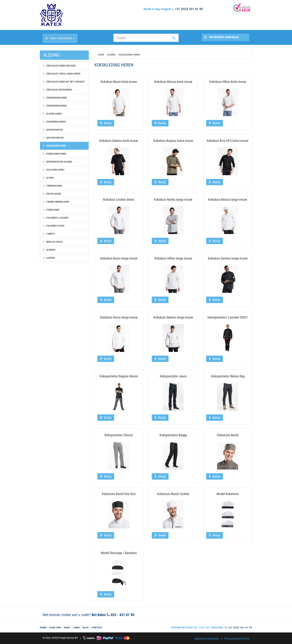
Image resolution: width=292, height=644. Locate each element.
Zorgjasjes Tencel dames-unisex (62, 74)
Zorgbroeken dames (55, 98)
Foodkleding (51, 210)
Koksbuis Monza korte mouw (173, 82)
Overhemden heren (54, 122)
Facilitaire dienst (54, 170)
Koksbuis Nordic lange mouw (173, 199)
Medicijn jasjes (53, 242)
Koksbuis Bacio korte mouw (119, 82)
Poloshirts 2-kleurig (56, 218)
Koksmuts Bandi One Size (119, 494)
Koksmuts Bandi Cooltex (173, 494)
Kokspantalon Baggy (173, 435)
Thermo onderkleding (56, 202)
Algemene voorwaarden (207, 639)
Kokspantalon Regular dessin (119, 376)
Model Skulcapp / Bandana (119, 553)
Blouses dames (52, 114)
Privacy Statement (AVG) (237, 639)
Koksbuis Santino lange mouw (228, 258)
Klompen (49, 250)
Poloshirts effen (54, 226)
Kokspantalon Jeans (173, 376)
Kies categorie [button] (60, 38)
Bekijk (106, 123)
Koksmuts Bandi (228, 435)
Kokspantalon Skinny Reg (228, 376)
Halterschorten (53, 138)
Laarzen (49, 258)
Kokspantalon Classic (119, 435)
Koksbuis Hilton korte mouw (228, 82)
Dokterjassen (52, 194)
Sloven (48, 178)
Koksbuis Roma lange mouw (119, 317)
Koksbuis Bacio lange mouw (119, 258)
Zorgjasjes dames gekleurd (59, 66)
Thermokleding (53, 186)
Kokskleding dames (55, 154)
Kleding (111, 55)
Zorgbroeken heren (55, 106)
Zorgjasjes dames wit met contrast (64, 82)
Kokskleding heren (54, 146)
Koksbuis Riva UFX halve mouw (228, 141)
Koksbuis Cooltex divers (119, 199)
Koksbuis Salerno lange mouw (173, 317)
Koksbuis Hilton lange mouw (173, 258)
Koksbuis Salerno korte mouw (119, 141)
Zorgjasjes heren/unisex (58, 90)
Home (101, 55)
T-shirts (49, 234)
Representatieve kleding (57, 162)
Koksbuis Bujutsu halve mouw (173, 141)
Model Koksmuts (228, 494)
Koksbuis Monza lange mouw (228, 199)
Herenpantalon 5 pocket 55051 (228, 317)
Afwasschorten (53, 130)
